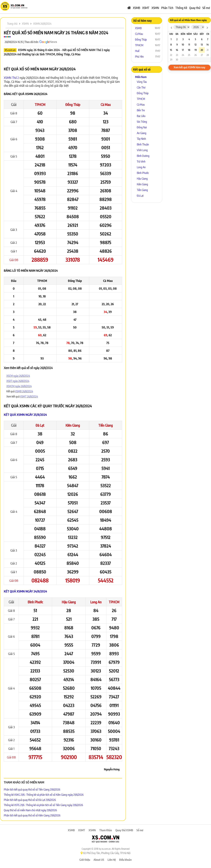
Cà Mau (106, 104)
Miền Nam (141, 77)
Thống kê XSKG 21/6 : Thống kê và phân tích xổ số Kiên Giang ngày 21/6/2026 (44, 795)
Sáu (196, 34)
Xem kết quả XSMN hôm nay (189, 67)
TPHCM (40, 104)
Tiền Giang (106, 425)
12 (196, 45)
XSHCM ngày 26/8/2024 (19, 386)
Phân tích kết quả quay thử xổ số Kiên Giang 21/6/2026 (32, 815)
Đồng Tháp (73, 104)
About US (99, 860)
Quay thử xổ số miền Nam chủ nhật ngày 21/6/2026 (30, 810)
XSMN (155, 8)
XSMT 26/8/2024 (29, 396)
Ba (177, 34)
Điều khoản (125, 860)
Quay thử (195, 8)
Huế (137, 51)
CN (208, 34)
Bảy (202, 34)
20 (202, 50)
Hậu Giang (69, 602)
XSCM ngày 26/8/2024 (18, 376)
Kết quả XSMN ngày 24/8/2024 (25, 591)
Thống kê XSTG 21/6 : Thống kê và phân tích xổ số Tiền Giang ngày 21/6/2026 (43, 805)
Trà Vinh (141, 161)
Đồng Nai (142, 127)
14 (208, 45)
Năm (189, 34)
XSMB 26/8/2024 (24, 391)
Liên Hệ (112, 860)
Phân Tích (167, 8)
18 (189, 50)
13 (202, 45)
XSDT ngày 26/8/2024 (18, 381)
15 (171, 50)
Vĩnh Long (142, 150)
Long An (96, 602)
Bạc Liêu (141, 116)
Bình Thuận (143, 144)
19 (196, 50)
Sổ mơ (206, 8)
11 (189, 45)
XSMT (146, 8)
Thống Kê (181, 8)
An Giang (142, 133)
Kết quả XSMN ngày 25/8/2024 (25, 415)
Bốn (183, 34)
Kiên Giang (73, 425)
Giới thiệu (85, 860)
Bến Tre (141, 110)
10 (183, 45)
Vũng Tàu (142, 82)
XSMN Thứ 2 (11, 78)
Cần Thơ (141, 87)
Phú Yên (139, 57)
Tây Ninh (141, 139)
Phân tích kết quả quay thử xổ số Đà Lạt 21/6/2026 (30, 800)
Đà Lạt (40, 425)
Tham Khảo (106, 830)
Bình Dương (143, 156)
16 (177, 50)
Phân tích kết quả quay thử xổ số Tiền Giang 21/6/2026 (32, 789)
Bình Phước (35, 602)
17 (183, 50)
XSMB (136, 8)
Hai (171, 34)
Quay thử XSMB (124, 830)
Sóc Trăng (142, 122)
